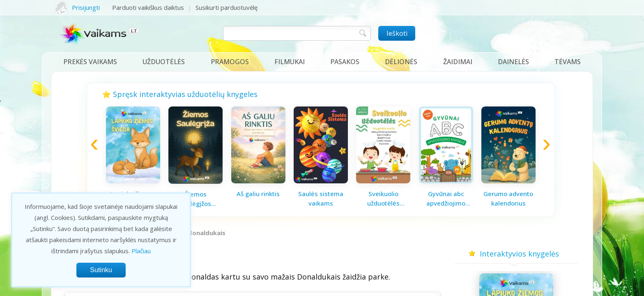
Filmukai (290, 62)
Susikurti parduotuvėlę (227, 7)
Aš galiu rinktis (258, 194)
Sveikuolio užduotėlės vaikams (383, 199)
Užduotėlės (164, 62)
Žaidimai (458, 62)
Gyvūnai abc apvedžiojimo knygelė (446, 199)
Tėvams (568, 62)
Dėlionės (401, 62)
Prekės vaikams (90, 62)
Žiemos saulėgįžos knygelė (195, 199)
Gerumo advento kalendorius (508, 198)
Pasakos (345, 62)
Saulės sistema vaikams (321, 198)
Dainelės (513, 62)
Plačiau (141, 251)
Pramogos (230, 62)
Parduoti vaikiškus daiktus (148, 7)
